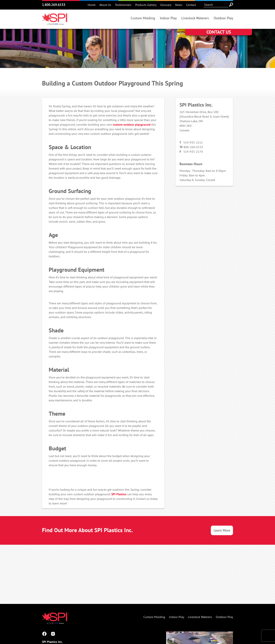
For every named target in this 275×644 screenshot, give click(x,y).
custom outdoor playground (132, 124)
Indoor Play (168, 18)
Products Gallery (146, 5)
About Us (105, 5)
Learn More (222, 530)
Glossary (166, 5)
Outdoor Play (223, 18)
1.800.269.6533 (54, 5)
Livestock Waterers (195, 18)
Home (92, 5)
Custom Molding (143, 18)
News (179, 5)
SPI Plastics (119, 494)
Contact (191, 5)
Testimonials (123, 5)
